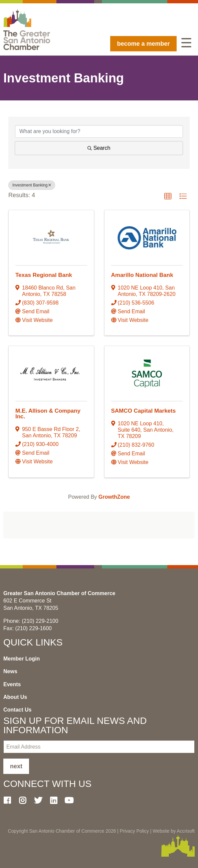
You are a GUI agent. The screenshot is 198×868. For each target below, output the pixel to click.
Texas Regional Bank (44, 275)
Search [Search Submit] (99, 148)
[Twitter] (41, 800)
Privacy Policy (134, 831)
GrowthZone (114, 497)
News (10, 671)
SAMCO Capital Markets (144, 411)
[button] (168, 196)
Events (12, 684)
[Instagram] (25, 800)
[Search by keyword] (99, 131)
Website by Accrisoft (174, 831)
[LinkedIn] (56, 800)
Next (16, 766)
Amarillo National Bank (142, 275)
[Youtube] (72, 800)
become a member (143, 44)
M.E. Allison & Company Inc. (48, 414)
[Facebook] (10, 800)
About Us (15, 697)
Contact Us (17, 710)
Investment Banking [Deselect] (32, 185)
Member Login (22, 659)
